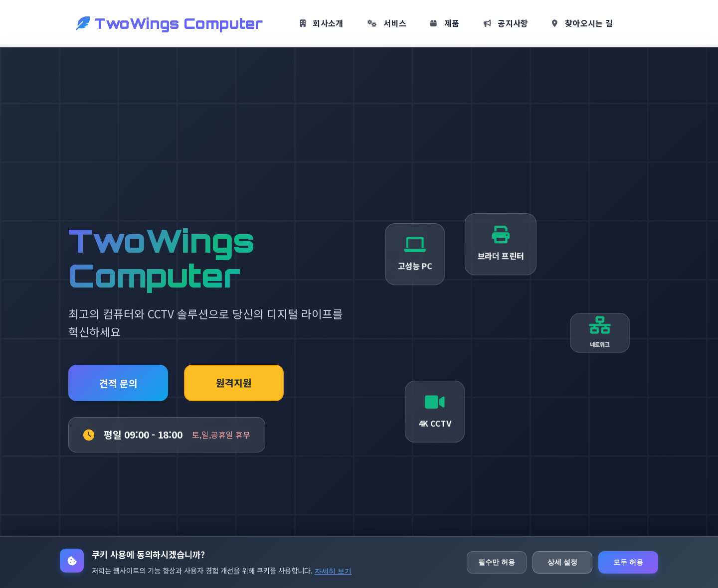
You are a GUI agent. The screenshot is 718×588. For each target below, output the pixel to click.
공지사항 (506, 23)
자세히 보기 (333, 571)
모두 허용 (628, 562)
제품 (445, 23)
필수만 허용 (497, 562)
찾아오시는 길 (582, 23)
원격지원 (234, 383)
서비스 (387, 23)
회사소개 (322, 23)
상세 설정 (562, 562)
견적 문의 (118, 383)
